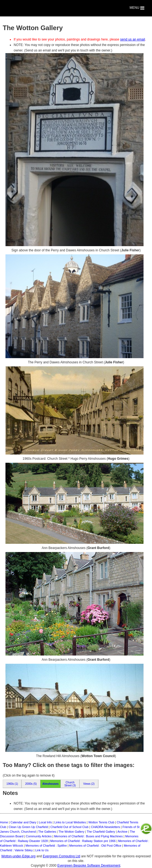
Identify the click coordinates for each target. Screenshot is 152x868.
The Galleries (47, 832)
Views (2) (89, 784)
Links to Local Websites (70, 822)
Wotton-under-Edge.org (18, 856)
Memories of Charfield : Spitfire (46, 846)
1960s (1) (12, 784)
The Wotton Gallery (71, 832)
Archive (122, 832)
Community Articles (39, 836)
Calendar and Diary (23, 822)
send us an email (133, 39)
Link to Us (42, 850)
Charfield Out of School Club (69, 827)
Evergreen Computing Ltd (62, 856)
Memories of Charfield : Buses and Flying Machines (88, 836)
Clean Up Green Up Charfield (28, 827)
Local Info (45, 822)
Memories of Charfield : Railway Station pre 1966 (83, 841)
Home (4, 822)
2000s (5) (31, 784)
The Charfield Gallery (101, 832)
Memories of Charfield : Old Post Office (95, 846)
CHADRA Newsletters (106, 827)
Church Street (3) (70, 784)
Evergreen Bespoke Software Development (89, 866)
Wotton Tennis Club (101, 822)
